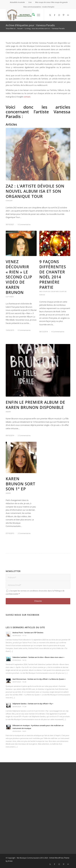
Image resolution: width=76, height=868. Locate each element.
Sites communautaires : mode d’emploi (39, 7)
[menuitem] (17, 2)
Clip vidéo (10, 297)
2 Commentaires (24, 436)
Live (30, 2)
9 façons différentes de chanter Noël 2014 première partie (53, 274)
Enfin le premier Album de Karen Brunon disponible (35, 405)
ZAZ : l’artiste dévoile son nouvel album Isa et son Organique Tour (35, 191)
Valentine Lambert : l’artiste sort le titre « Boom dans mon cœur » (38, 657)
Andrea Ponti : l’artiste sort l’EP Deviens (28, 633)
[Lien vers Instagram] (59, 15)
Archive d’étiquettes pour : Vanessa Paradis (30, 25)
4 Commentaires (58, 332)
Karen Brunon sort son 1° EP (21, 484)
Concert (9, 201)
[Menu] (39, 15)
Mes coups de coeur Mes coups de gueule (51, 2)
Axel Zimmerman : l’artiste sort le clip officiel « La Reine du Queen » (39, 679)
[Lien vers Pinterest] (64, 15)
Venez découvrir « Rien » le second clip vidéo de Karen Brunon (19, 277)
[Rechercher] (32, 15)
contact (27, 97)
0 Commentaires (24, 224)
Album (8, 412)
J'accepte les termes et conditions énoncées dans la (35, 592)
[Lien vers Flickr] (68, 15)
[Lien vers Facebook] (55, 15)
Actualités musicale (17, 2)
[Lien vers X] (50, 15)
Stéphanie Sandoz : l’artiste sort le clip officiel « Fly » (33, 704)
